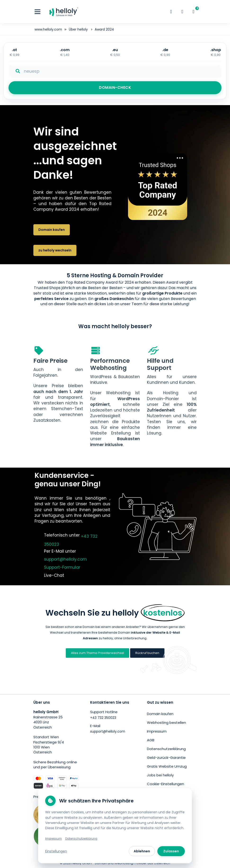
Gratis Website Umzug (167, 766)
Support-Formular (62, 567)
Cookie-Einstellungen (166, 784)
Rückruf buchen (147, 653)
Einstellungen (56, 851)
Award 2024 (104, 29)
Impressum (157, 731)
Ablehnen (142, 851)
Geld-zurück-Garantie (166, 758)
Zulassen (171, 851)
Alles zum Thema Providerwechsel (97, 653)
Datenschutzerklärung (166, 749)
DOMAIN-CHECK (115, 87)
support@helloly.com (65, 559)
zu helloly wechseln (55, 250)
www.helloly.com (48, 29)
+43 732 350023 (103, 718)
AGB (151, 740)
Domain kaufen (52, 230)
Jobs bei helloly (160, 775)
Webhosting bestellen (166, 723)
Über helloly (79, 29)
